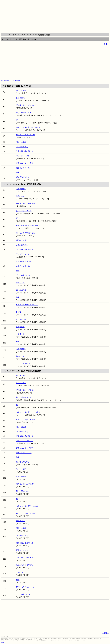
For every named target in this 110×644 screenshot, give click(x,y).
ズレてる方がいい (23, 177)
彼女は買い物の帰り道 (25, 151)
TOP (3, 39)
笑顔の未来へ (21, 98)
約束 (18, 172)
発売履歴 (19, 39)
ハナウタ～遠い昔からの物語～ (28, 127)
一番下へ (106, 44)
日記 (28, 39)
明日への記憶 (21, 142)
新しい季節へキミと (24, 113)
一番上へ (106, 633)
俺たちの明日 (21, 91)
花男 (18, 341)
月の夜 (19, 312)
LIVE (7, 39)
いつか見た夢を (22, 147)
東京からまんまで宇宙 (25, 163)
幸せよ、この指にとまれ (25, 135)
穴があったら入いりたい (25, 587)
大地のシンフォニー (24, 168)
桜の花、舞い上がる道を (25, 105)
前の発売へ (6, 81)
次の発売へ (17, 81)
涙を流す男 (20, 334)
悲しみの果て (21, 290)
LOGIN (33, 39)
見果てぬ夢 (20, 327)
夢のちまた (20, 283)
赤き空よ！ (20, 521)
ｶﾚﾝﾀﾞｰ (12, 39)
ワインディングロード (25, 156)
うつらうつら (21, 319)
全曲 (24, 39)
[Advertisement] (55, 17)
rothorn (2, 642)
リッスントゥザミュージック (27, 305)
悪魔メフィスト (22, 550)
